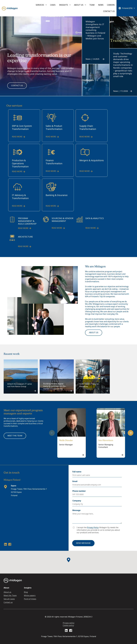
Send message (83, 543)
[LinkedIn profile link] (5, 545)
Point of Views (30, 599)
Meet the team (15, 436)
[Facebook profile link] (10, 545)
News (101, 5)
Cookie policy (68, 625)
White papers (30, 595)
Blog (26, 592)
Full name (77, 472)
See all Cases (9, 599)
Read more (19, 137)
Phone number (79, 491)
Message (76, 510)
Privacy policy (69, 623)
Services (40, 5)
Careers (111, 5)
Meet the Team (10, 595)
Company (77, 501)
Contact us (109, 11)
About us (79, 5)
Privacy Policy (93, 527)
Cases (53, 5)
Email (75, 481)
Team (92, 5)
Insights (63, 5)
